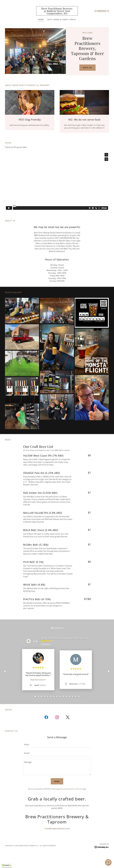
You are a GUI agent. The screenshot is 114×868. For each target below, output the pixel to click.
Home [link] (41, 20)
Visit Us (87, 68)
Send (57, 781)
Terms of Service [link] (77, 789)
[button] (7, 866)
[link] (57, 14)
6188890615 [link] (102, 11)
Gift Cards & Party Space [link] (62, 20)
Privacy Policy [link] (64, 789)
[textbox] (57, 744)
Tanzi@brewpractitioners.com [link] (57, 829)
